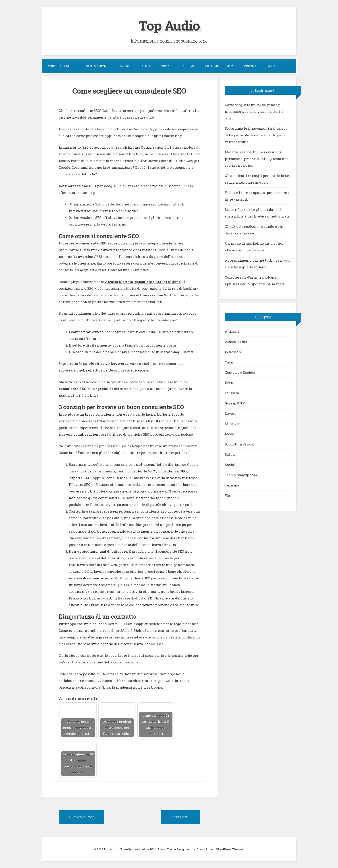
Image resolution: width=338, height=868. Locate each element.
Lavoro (124, 66)
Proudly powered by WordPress (143, 849)
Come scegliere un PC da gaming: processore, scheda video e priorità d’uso (254, 111)
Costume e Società (219, 66)
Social (166, 66)
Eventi (230, 383)
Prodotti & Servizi (94, 66)
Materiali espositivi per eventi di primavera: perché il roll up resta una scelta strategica (257, 159)
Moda (271, 66)
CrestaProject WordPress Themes (220, 849)
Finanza (250, 66)
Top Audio (169, 25)
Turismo (188, 66)
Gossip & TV (235, 403)
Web (228, 495)
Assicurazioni (58, 66)
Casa (229, 362)
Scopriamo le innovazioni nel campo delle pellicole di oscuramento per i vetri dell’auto (256, 135)
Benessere (233, 352)
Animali (232, 331)
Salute (145, 66)
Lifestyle (232, 424)
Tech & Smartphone (241, 475)
